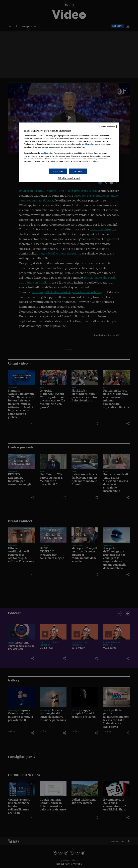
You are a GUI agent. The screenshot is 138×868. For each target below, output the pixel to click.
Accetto (78, 171)
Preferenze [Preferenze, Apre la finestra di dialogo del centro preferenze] (58, 171)
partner (27, 156)
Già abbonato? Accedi (69, 178)
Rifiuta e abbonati (108, 127)
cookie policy (88, 144)
